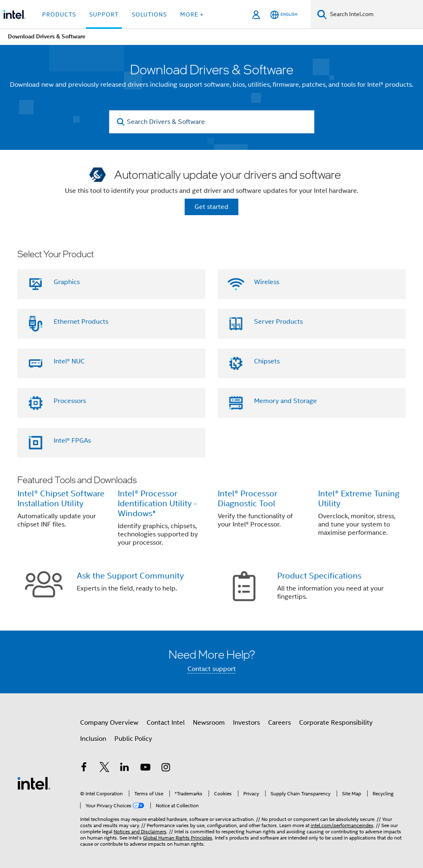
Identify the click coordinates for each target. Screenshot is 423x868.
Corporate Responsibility (336, 723)
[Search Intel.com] (375, 14)
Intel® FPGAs (72, 441)
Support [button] (104, 14)
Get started (211, 207)
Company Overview (109, 723)
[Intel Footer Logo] (34, 783)
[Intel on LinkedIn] (125, 768)
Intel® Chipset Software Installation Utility (61, 499)
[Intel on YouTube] (145, 768)
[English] (284, 15)
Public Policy (133, 739)
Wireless (267, 282)
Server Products (278, 322)
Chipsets (267, 361)
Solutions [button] (149, 14)
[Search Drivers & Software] (212, 122)
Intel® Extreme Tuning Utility (359, 499)
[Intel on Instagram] (166, 768)
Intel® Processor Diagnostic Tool (247, 499)
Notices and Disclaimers (140, 831)
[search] (121, 122)
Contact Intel (166, 723)
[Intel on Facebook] (84, 768)
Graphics (67, 282)
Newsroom (209, 723)
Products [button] (59, 14)
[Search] (322, 14)
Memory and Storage (285, 401)
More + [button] (192, 14)
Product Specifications (319, 576)
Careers (279, 723)
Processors (70, 401)
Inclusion (93, 739)
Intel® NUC (69, 361)
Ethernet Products (81, 322)
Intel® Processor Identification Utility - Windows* (157, 504)
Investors (246, 723)
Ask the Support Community (130, 576)
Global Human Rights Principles (178, 838)
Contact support (212, 669)
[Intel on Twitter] (105, 768)
